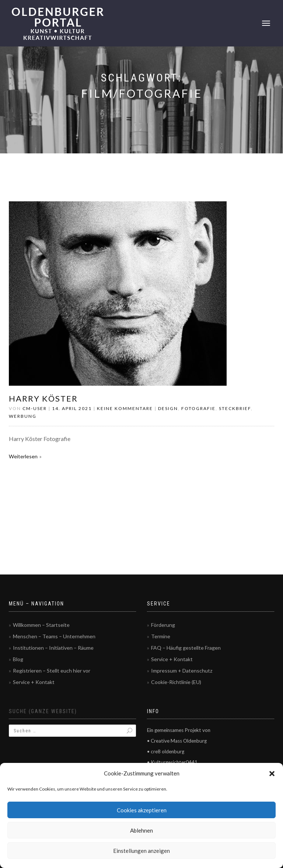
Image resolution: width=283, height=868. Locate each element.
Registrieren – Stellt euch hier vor (52, 671)
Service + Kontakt (34, 682)
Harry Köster (43, 398)
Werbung (23, 416)
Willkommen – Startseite (41, 625)
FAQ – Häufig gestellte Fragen (186, 648)
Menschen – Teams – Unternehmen (54, 636)
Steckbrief (235, 408)
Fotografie (198, 408)
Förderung (163, 625)
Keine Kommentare (125, 408)
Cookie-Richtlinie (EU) (176, 682)
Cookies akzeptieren (142, 810)
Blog (18, 659)
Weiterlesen (23, 456)
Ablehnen (141, 830)
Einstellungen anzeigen (141, 851)
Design (168, 408)
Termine (161, 636)
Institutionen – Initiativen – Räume (53, 648)
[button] (272, 774)
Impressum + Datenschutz (182, 671)
